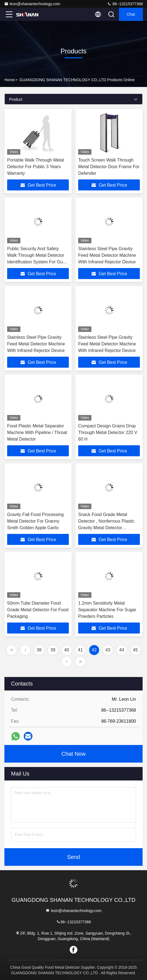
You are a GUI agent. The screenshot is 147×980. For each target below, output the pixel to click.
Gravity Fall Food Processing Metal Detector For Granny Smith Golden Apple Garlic (35, 521)
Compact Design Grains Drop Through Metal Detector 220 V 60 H (108, 432)
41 (80, 650)
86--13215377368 (125, 4)
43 (108, 650)
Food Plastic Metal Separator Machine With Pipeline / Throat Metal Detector (37, 432)
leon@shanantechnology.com (32, 4)
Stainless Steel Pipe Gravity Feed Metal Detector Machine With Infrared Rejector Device (107, 255)
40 (67, 650)
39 (53, 650)
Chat (131, 14)
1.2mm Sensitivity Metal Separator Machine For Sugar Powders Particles (107, 610)
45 (135, 650)
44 (122, 650)
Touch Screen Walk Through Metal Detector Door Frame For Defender (109, 167)
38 (39, 650)
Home (9, 80)
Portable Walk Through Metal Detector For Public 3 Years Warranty (36, 167)
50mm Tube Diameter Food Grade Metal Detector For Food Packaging (38, 610)
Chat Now (73, 754)
